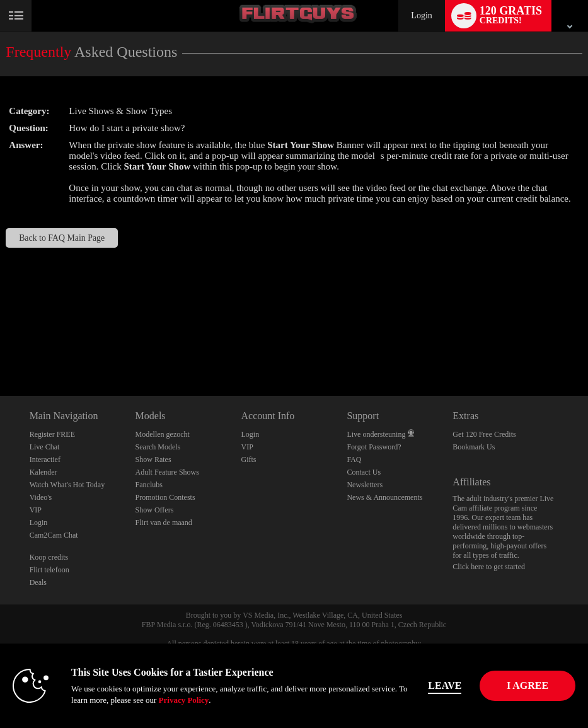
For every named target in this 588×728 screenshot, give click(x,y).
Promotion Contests (165, 497)
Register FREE (52, 434)
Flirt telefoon (49, 570)
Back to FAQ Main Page (62, 238)
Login (421, 15)
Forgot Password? (374, 447)
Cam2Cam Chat (54, 535)
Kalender (43, 472)
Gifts (248, 459)
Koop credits (49, 557)
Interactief (45, 459)
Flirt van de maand (164, 523)
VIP (36, 510)
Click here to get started (489, 567)
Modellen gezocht (163, 434)
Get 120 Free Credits (484, 434)
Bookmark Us (474, 447)
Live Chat (45, 447)
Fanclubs (149, 485)
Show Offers (155, 510)
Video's (41, 497)
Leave (460, 685)
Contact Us (364, 472)
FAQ (354, 459)
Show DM (0, 349)
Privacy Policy (165, 700)
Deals (38, 582)
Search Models (158, 447)
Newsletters (365, 485)
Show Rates (153, 459)
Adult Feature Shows (167, 472)
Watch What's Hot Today (67, 485)
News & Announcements (384, 497)
